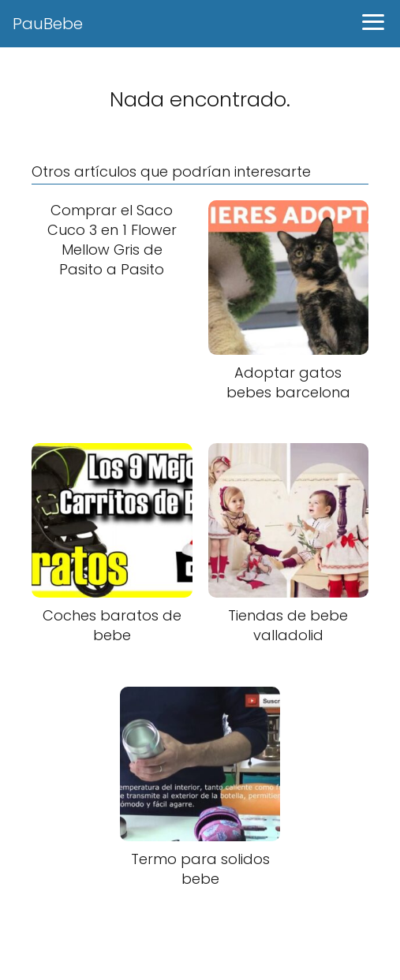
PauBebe (48, 24)
